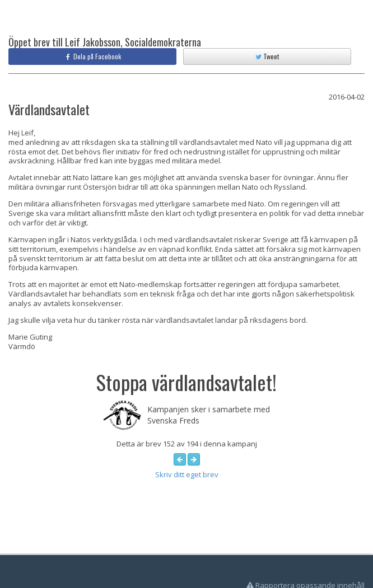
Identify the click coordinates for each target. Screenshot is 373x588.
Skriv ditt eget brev (187, 474)
